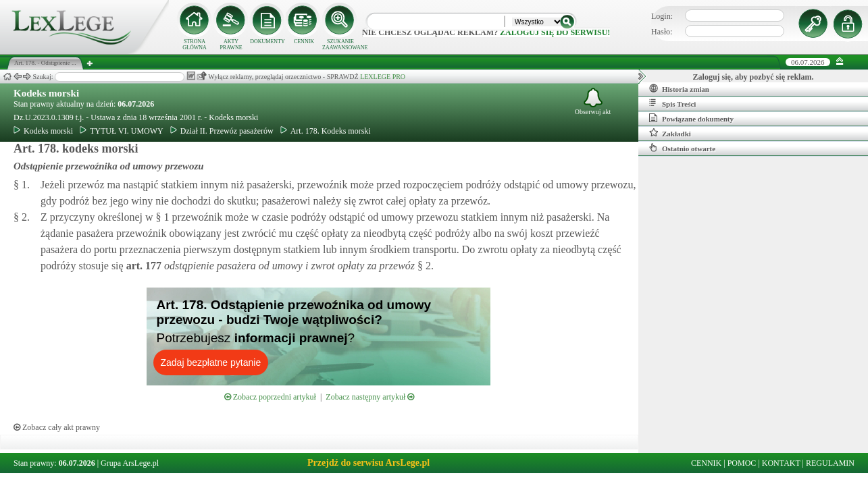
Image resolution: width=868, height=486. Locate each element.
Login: (662, 16)
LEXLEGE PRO (383, 77)
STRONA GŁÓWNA (195, 45)
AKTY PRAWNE (231, 45)
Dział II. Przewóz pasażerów (222, 131)
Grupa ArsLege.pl (130, 463)
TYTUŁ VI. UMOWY (122, 131)
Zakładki (670, 133)
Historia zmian (679, 88)
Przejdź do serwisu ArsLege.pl (368, 463)
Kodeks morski (46, 93)
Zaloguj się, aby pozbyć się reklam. (754, 77)
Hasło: (662, 32)
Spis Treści (672, 103)
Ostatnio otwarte (682, 148)
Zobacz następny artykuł (370, 397)
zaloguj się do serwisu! (555, 32)
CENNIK (304, 42)
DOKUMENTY (267, 42)
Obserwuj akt (593, 102)
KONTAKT (781, 463)
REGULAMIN (830, 463)
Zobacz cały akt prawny (57, 427)
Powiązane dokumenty (691, 118)
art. (143, 266)
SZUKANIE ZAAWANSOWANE (340, 45)
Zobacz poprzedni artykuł (270, 397)
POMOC (742, 463)
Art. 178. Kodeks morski (326, 131)
